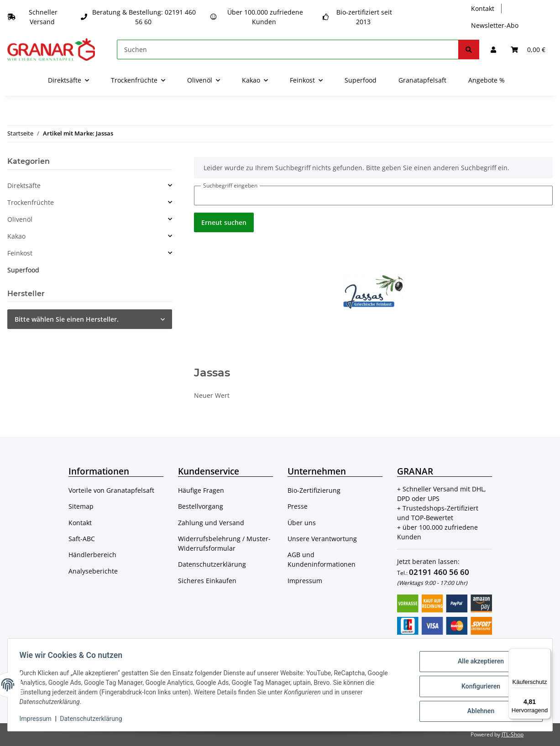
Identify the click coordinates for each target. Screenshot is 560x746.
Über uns (302, 523)
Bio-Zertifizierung (314, 490)
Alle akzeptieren (478, 663)
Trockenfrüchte (31, 202)
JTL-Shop (513, 734)
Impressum (305, 581)
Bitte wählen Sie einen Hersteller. (67, 319)
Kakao (16, 236)
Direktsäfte (24, 185)
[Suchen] (288, 50)
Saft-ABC (82, 539)
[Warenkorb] (528, 50)
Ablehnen (478, 710)
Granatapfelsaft (422, 80)
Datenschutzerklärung (212, 564)
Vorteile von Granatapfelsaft (111, 490)
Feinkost (20, 253)
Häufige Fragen (201, 490)
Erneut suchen (224, 222)
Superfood (23, 270)
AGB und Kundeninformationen (322, 559)
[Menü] (545, 654)
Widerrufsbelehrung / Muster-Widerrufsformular (224, 543)
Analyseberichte (93, 571)
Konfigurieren (478, 686)
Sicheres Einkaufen (207, 581)
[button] (493, 50)
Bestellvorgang (201, 506)
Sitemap (81, 506)
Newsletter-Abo (495, 25)
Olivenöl (20, 219)
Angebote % (487, 80)
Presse (298, 506)
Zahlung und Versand (211, 523)
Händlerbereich (92, 555)
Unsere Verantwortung (322, 539)
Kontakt (483, 8)
